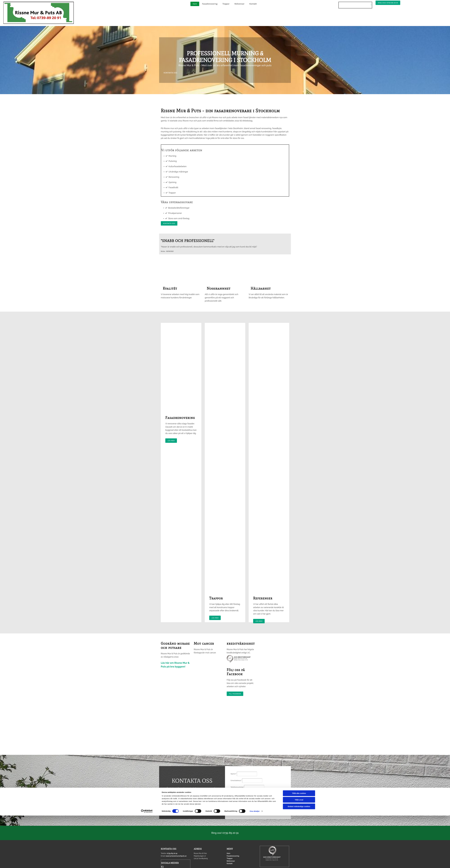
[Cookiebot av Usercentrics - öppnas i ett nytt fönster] (147, 864)
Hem (195, 4)
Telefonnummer (237, 787)
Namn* (234, 774)
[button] (388, 3)
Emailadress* (236, 780)
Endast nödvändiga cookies (299, 859)
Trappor (226, 4)
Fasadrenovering (210, 4)
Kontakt (253, 4)
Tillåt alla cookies (299, 846)
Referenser (239, 4)
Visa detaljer (255, 864)
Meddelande (236, 793)
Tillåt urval (299, 852)
